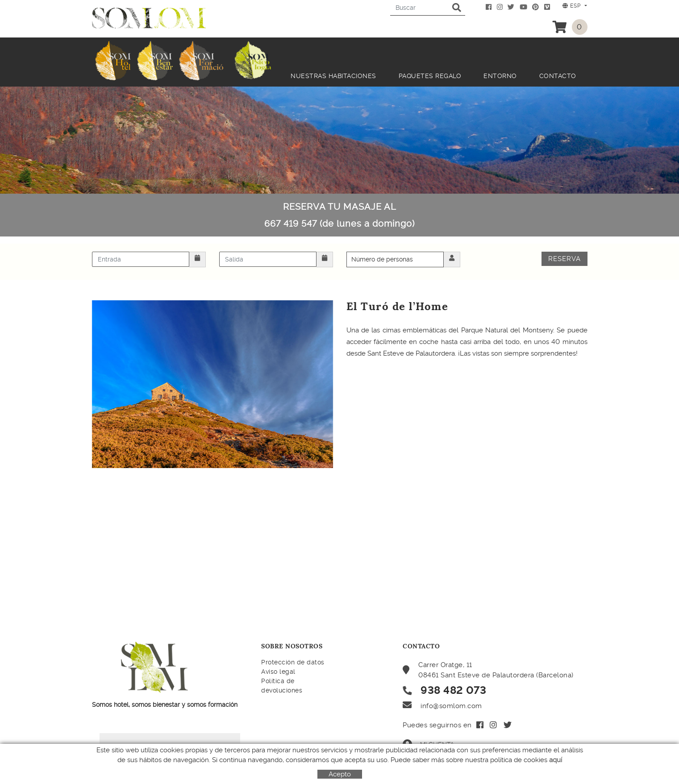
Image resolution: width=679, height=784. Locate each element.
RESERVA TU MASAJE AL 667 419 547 (339, 215)
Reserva (564, 259)
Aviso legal (278, 672)
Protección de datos (293, 662)
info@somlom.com (451, 706)
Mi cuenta (428, 744)
